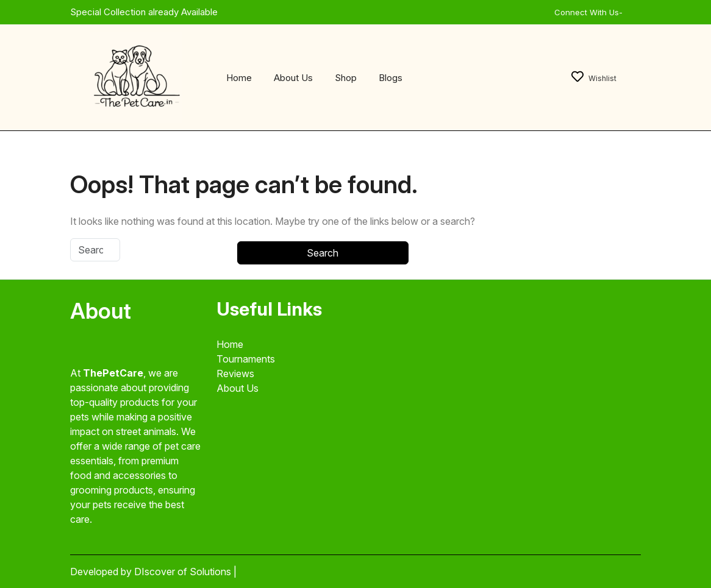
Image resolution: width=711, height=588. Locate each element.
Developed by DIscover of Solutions (152, 572)
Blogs (391, 78)
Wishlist (594, 78)
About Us (293, 78)
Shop (346, 78)
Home (239, 78)
